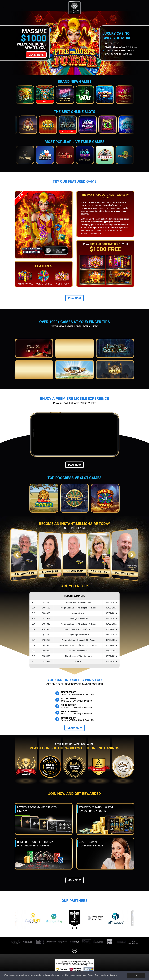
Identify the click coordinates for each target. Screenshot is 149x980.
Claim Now (75, 728)
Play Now (74, 298)
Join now (75, 880)
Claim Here (36, 55)
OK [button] (136, 975)
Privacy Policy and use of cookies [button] (103, 975)
